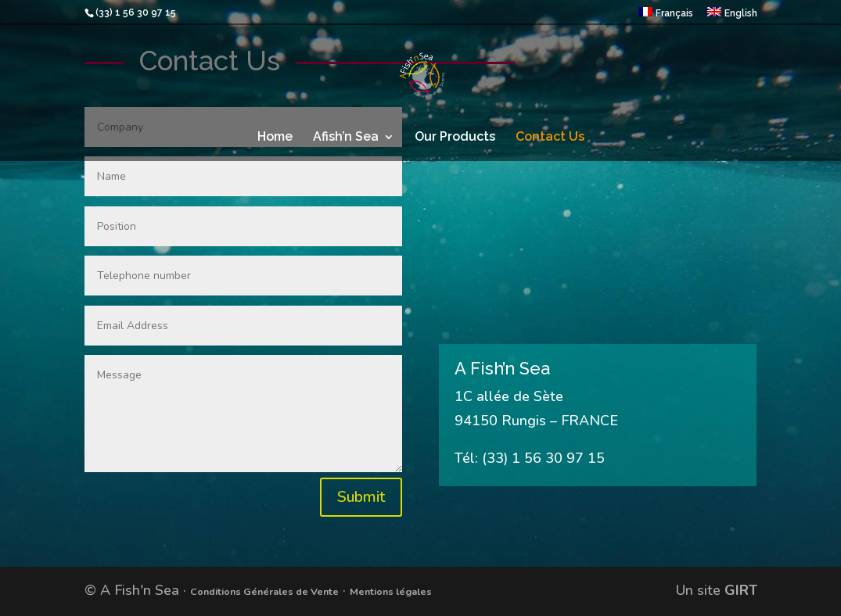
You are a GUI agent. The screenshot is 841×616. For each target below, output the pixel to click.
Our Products (455, 138)
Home (275, 138)
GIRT (741, 590)
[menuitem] (666, 16)
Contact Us (550, 138)
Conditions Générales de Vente (264, 591)
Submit (361, 497)
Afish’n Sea (346, 138)
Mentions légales (391, 591)
